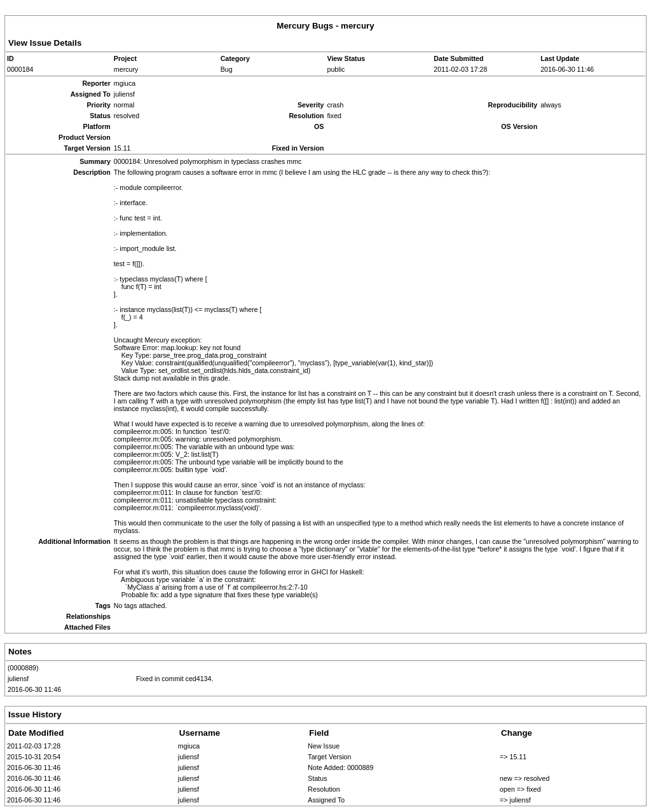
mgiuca (189, 746)
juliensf (18, 679)
